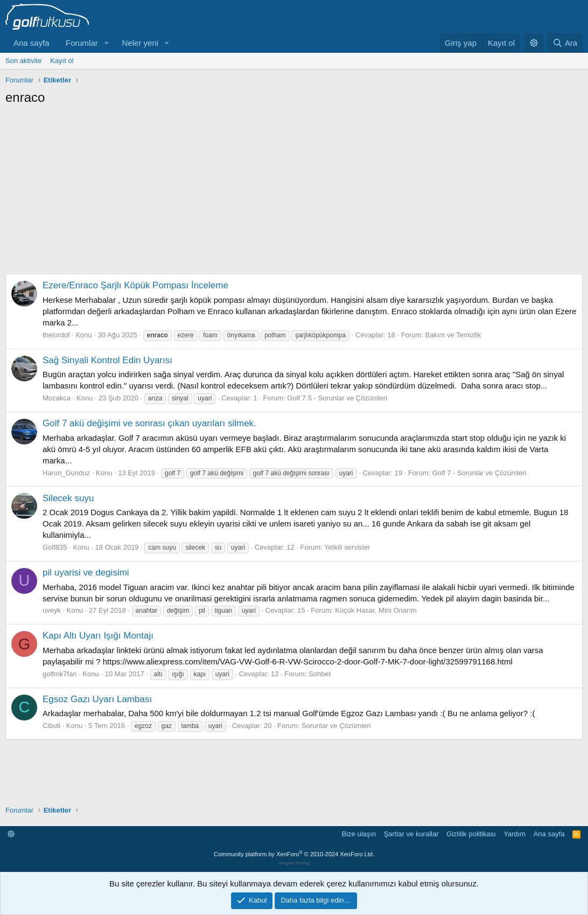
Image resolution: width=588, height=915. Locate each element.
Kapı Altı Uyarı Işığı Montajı (98, 636)
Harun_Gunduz (66, 473)
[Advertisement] (294, 187)
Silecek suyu (68, 498)
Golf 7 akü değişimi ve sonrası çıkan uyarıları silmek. (149, 423)
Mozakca (57, 398)
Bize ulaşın (359, 834)
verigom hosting (294, 863)
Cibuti (51, 726)
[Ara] (565, 43)
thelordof (56, 335)
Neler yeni (141, 43)
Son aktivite (23, 61)
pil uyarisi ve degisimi (86, 573)
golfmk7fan (60, 674)
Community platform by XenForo (294, 854)
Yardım (514, 834)
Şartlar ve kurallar (411, 834)
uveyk (52, 610)
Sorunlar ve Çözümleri (336, 726)
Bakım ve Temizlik (453, 335)
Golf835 (55, 547)
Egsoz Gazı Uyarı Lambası (97, 699)
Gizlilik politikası (471, 834)
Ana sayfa (31, 43)
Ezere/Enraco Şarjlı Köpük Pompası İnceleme (135, 285)
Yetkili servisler (347, 547)
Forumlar (82, 43)
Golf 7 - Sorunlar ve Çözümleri (479, 473)
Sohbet (320, 674)
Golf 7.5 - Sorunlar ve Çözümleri (337, 398)
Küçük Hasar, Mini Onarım (376, 610)
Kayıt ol (62, 61)
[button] (107, 43)
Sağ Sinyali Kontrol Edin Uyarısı (107, 360)
